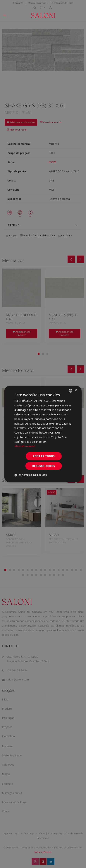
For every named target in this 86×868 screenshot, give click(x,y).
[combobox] (71, 391)
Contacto (18, 3)
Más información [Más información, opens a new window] (25, 446)
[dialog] (43, 434)
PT (42, 8)
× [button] (76, 391)
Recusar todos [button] (44, 466)
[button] (31, 475)
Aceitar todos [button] (44, 456)
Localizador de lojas (62, 3)
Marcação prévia (37, 3)
